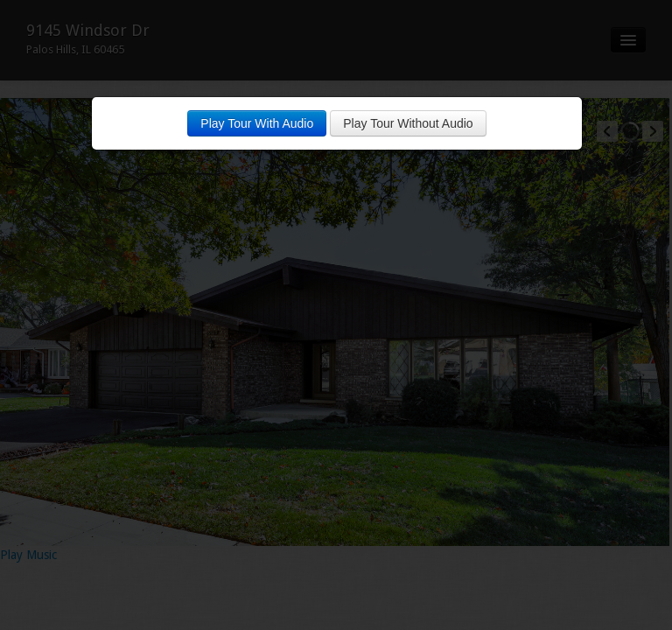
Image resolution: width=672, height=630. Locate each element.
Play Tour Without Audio (408, 123)
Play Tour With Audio (257, 123)
